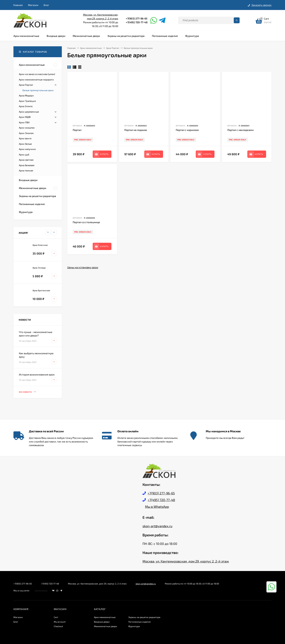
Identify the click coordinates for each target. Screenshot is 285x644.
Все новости (27, 392)
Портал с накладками (240, 130)
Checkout (58, 626)
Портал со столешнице (86, 222)
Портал (77, 130)
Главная (18, 5)
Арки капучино (27, 149)
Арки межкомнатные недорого (36, 80)
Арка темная (26, 170)
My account (60, 622)
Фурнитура (134, 626)
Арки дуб (24, 155)
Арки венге (25, 138)
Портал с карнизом (187, 130)
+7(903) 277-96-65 (137, 18)
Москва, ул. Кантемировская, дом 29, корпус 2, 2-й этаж (186, 561)
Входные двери (102, 622)
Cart (56, 617)
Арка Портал (26, 85)
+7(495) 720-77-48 (137, 22)
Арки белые (25, 144)
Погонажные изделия (140, 622)
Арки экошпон (27, 128)
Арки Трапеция (27, 101)
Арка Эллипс (26, 106)
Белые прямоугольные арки (38, 90)
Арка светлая (26, 160)
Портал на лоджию (136, 130)
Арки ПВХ (24, 122)
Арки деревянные (29, 112)
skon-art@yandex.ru (157, 526)
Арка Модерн (26, 96)
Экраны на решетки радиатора (144, 617)
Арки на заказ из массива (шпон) (37, 74)
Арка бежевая (27, 165)
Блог (46, 5)
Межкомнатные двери (106, 626)
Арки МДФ (25, 117)
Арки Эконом (26, 133)
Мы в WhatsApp (157, 507)
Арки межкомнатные (105, 617)
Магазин (33, 5)
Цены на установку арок (83, 267)
